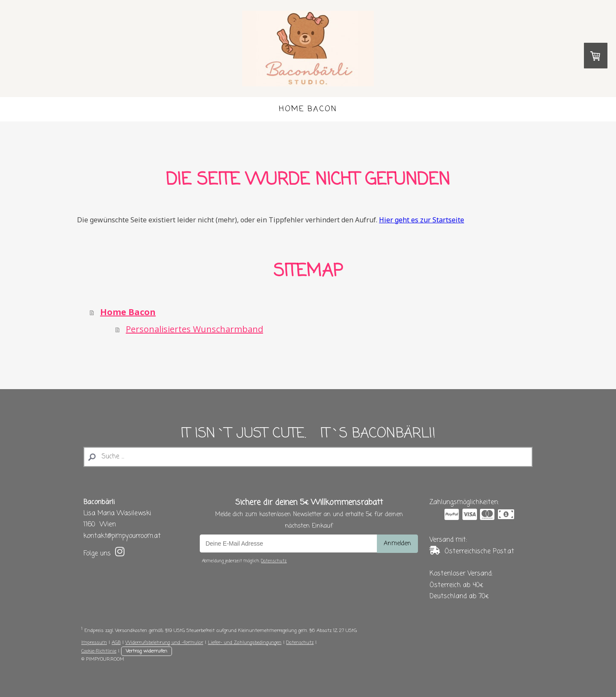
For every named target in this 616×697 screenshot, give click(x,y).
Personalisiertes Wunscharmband (194, 329)
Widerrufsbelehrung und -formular (164, 642)
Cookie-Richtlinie (99, 651)
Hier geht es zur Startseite (422, 220)
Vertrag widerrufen (147, 651)
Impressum (94, 642)
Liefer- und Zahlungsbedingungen (245, 642)
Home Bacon (308, 109)
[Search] (308, 457)
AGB (116, 642)
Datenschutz (274, 561)
